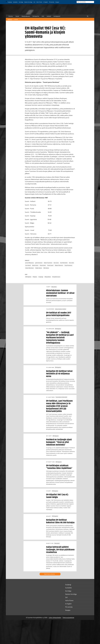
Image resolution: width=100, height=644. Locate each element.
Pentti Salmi (43, 265)
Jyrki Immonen (39, 263)
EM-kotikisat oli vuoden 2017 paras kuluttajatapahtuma (59, 314)
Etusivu (11, 16)
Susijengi (10, 2)
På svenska (52, 2)
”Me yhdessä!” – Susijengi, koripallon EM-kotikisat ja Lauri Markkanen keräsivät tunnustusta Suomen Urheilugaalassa (60, 338)
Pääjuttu (35, 277)
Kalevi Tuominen (48, 263)
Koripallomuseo (56, 277)
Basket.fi (10, 19)
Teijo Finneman (68, 265)
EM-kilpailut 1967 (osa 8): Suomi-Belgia (57, 496)
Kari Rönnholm (64, 263)
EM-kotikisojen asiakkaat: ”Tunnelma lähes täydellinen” (59, 467)
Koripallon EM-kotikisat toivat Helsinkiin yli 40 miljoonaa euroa (59, 374)
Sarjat (17, 16)
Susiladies (15, 2)
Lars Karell (28, 265)
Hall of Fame (39, 2)
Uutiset (49, 16)
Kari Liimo (56, 263)
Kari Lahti (71, 263)
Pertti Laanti (50, 265)
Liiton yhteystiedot (55, 618)
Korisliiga (21, 2)
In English (46, 2)
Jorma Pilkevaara (30, 263)
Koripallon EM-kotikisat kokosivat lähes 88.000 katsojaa (60, 521)
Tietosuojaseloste (68, 618)
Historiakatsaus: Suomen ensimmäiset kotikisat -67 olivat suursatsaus (60, 293)
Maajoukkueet (26, 16)
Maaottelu (54, 287)
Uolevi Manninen (30, 268)
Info (43, 16)
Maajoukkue (48, 277)
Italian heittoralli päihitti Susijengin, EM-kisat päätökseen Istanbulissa (60, 550)
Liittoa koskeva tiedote (61, 309)
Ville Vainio (46, 268)
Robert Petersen (59, 265)
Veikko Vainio (39, 268)
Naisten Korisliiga (28, 2)
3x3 (34, 2)
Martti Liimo (35, 265)
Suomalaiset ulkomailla (61, 397)
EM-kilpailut (28, 277)
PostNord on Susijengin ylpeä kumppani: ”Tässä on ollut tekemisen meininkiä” (59, 442)
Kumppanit (57, 16)
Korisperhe (36, 16)
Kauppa (57, 2)
